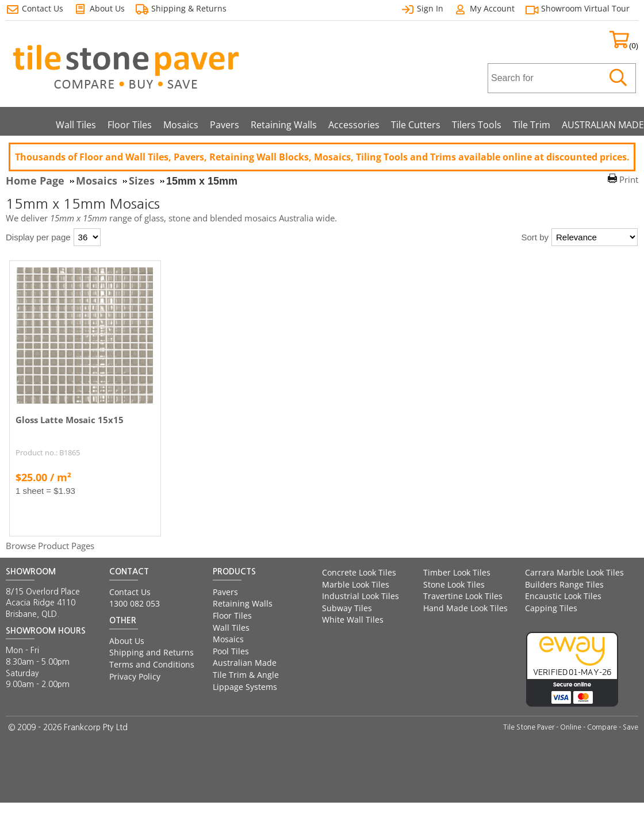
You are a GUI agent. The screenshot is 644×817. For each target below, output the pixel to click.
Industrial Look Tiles (361, 596)
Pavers (225, 125)
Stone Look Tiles (454, 584)
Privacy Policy (135, 676)
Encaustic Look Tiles (563, 596)
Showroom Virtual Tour (585, 8)
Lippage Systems (245, 687)
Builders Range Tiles (564, 584)
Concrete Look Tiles (359, 572)
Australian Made (245, 663)
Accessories (354, 125)
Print (629, 179)
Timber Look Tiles (457, 572)
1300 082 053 (135, 603)
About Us (127, 641)
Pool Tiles (231, 651)
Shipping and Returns (152, 652)
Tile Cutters (416, 125)
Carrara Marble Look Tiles (574, 572)
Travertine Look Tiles (463, 596)
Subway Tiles (347, 608)
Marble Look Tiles (356, 584)
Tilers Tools (477, 125)
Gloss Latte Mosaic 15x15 (70, 420)
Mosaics (181, 125)
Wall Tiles (76, 125)
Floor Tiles (130, 125)
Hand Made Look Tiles (465, 608)
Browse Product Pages (50, 546)
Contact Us (130, 592)
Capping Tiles (551, 608)
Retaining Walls (284, 125)
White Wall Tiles (353, 620)
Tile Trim (532, 125)
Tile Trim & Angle (246, 675)
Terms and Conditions (152, 664)
